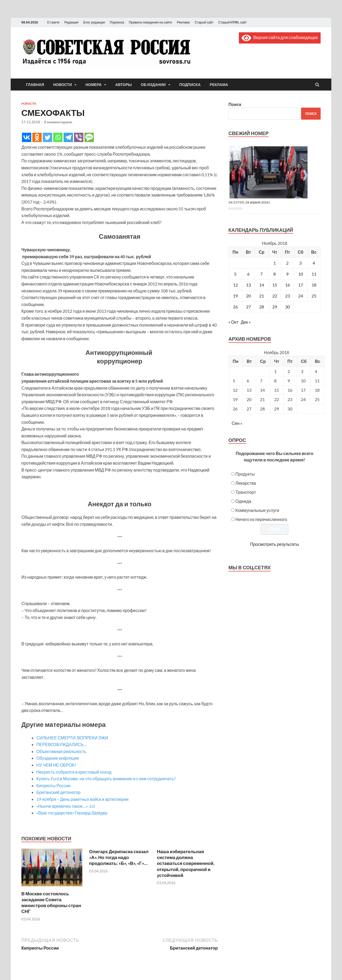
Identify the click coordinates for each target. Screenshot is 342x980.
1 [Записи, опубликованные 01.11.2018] (275, 263)
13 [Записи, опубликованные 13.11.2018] (248, 285)
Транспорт (246, 492)
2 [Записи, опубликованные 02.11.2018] (287, 263)
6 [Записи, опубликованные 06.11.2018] (248, 274)
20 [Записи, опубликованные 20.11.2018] (248, 296)
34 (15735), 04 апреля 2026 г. (250, 202)
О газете (53, 22)
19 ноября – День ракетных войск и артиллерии (82, 799)
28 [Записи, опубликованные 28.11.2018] (262, 307)
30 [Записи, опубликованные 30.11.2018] (287, 307)
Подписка (117, 22)
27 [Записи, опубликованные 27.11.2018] (248, 307)
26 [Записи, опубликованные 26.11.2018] (235, 307)
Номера (94, 85)
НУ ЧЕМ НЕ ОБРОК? (56, 765)
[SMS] (89, 137)
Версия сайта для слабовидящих (280, 37)
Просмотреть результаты (275, 544)
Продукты (245, 474)
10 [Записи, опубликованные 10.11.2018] (301, 274)
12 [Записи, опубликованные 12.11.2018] (235, 285)
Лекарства (246, 483)
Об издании (153, 85)
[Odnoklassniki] (37, 137)
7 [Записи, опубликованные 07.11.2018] (261, 274)
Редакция (71, 22)
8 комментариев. (58, 122)
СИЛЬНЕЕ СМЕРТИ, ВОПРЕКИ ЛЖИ (72, 738)
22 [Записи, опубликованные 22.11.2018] (275, 296)
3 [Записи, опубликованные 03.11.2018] (300, 263)
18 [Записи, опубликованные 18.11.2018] (314, 285)
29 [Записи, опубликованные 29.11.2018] (275, 307)
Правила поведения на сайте (150, 22)
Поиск (235, 104)
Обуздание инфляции (58, 758)
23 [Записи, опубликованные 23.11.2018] (287, 296)
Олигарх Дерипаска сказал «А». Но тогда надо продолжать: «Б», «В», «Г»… (119, 857)
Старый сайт (204, 22)
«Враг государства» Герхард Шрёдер (72, 813)
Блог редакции (94, 22)
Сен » (237, 423)
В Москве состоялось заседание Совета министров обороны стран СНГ (51, 902)
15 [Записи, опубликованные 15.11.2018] (275, 285)
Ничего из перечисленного (261, 519)
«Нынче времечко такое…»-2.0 (66, 806)
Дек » (246, 322)
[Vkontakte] (27, 137)
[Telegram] (68, 137)
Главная (35, 85)
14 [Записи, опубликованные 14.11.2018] (262, 285)
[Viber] (79, 137)
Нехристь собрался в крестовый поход (74, 772)
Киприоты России (53, 785)
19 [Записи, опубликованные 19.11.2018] (235, 296)
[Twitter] (47, 137)
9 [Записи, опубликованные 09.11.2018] (287, 274)
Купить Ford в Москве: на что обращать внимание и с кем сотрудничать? (106, 779)
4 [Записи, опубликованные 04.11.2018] (314, 263)
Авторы (123, 85)
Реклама (183, 22)
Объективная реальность (61, 751)
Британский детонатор (58, 792)
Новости (63, 85)
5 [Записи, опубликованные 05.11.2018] (235, 274)
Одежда (243, 501)
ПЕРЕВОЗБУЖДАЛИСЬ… (62, 744)
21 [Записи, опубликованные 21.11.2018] (262, 296)
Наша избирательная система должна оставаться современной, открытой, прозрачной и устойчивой (186, 863)
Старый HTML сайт (233, 22)
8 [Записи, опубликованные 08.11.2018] (275, 274)
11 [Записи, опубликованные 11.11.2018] (314, 274)
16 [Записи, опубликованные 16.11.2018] (287, 285)
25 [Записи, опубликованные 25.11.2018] (314, 296)
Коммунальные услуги (257, 510)
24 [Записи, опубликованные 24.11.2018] (301, 296)
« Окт (233, 322)
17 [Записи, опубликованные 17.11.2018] (301, 285)
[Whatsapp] (58, 137)
